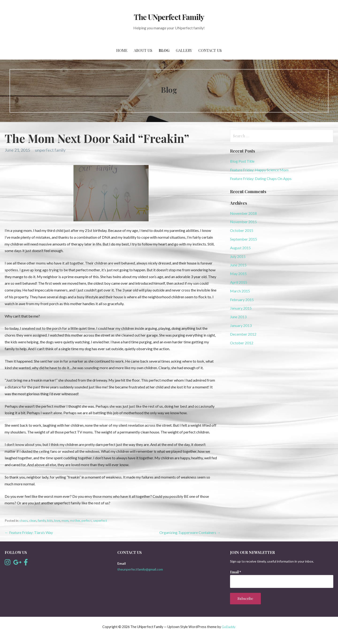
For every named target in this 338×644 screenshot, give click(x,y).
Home (122, 50)
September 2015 (244, 239)
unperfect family (50, 150)
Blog (164, 50)
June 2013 (238, 317)
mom (65, 521)
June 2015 (238, 265)
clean (33, 521)
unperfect (100, 521)
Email (236, 572)
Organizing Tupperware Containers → (190, 532)
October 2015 (242, 230)
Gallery (184, 50)
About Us (143, 50)
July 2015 (238, 256)
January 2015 (241, 308)
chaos (24, 521)
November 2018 (243, 213)
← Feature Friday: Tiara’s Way (29, 532)
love (57, 521)
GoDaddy (229, 627)
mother (75, 521)
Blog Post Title (242, 161)
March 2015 (240, 291)
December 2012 (243, 334)
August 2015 (240, 248)
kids (50, 521)
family (42, 521)
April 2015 (239, 282)
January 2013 (241, 325)
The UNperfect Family (169, 17)
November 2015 (243, 222)
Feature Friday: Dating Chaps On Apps (261, 178)
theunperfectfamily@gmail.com (140, 569)
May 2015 (238, 274)
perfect (87, 521)
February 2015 (242, 300)
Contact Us (210, 50)
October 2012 (242, 343)
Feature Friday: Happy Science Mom (259, 170)
